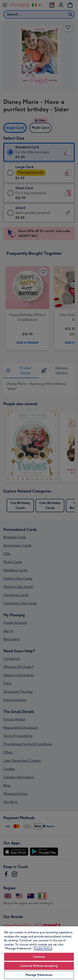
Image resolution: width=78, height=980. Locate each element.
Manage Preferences (39, 975)
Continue (39, 957)
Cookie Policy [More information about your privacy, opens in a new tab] (43, 949)
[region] (39, 953)
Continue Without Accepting (39, 966)
